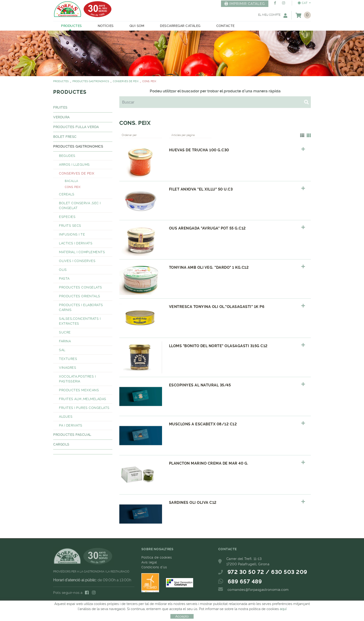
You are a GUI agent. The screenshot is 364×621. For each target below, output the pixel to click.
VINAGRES (68, 368)
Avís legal (149, 562)
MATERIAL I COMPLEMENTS (82, 252)
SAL (62, 350)
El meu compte (273, 15)
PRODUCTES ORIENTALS (80, 296)
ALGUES (66, 417)
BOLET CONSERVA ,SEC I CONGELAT (80, 205)
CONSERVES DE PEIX (126, 81)
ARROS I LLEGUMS (74, 165)
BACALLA (71, 181)
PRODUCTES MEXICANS (79, 390)
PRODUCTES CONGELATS (81, 287)
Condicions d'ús (154, 567)
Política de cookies (157, 557)
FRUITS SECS (70, 226)
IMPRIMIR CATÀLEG (245, 4)
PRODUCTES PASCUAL (72, 435)
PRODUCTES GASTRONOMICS (91, 81)
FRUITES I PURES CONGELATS (84, 408)
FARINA (65, 341)
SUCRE (65, 332)
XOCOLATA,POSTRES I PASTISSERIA (77, 379)
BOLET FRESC (65, 137)
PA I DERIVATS (71, 425)
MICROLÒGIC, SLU (181, 609)
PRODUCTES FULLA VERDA (76, 127)
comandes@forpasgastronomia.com (258, 590)
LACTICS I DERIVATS (76, 243)
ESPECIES (67, 217)
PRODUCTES (61, 81)
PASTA (64, 278)
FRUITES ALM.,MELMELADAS (83, 399)
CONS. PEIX (73, 187)
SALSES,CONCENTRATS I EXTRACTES (80, 321)
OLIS (63, 270)
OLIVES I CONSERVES (77, 261)
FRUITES (60, 107)
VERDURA (61, 117)
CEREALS (67, 194)
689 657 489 (245, 582)
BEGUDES (67, 156)
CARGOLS (61, 444)
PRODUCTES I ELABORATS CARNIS (81, 307)
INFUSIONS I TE (72, 234)
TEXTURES (68, 359)
